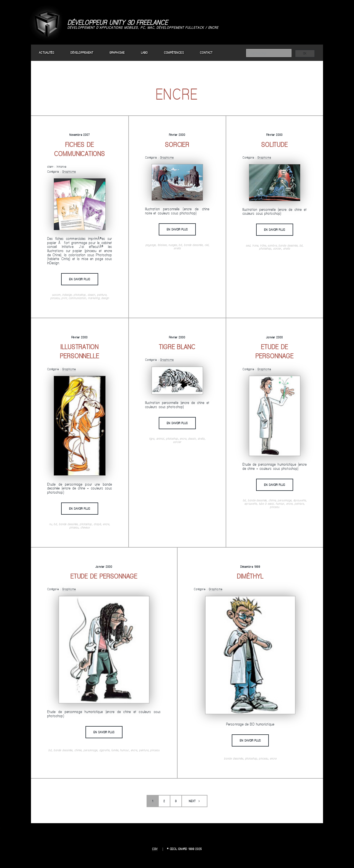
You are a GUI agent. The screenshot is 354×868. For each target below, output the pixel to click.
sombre (272, 245)
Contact (206, 53)
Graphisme (117, 53)
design (105, 298)
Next (192, 801)
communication (77, 298)
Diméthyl (250, 576)
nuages (173, 245)
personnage (285, 500)
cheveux (85, 527)
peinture (102, 295)
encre (106, 524)
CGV (155, 849)
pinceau (55, 298)
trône (263, 245)
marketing (94, 298)
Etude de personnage (104, 576)
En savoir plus (80, 279)
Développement (82, 53)
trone (255, 245)
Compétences (174, 53)
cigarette (104, 750)
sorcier (277, 248)
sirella (177, 248)
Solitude (275, 145)
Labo (144, 53)
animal (160, 439)
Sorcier (177, 145)
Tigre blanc (177, 347)
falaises (162, 245)
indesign (67, 295)
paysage (151, 245)
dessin (91, 295)
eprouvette (251, 504)
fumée (115, 750)
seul (248, 245)
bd (180, 245)
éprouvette (300, 500)
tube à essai (266, 504)
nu (51, 524)
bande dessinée (193, 245)
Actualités (47, 53)
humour (280, 504)
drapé (97, 524)
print (64, 298)
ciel (207, 245)
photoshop (80, 295)
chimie (272, 500)
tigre (152, 439)
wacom (56, 295)
